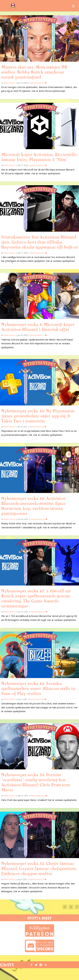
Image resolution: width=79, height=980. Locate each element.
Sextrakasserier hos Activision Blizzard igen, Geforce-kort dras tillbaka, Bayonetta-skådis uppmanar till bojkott (39, 242)
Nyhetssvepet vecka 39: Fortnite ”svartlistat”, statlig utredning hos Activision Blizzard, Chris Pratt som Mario (36, 782)
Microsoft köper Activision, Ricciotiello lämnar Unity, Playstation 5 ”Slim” (39, 157)
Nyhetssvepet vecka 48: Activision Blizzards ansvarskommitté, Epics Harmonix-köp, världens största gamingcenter (33, 506)
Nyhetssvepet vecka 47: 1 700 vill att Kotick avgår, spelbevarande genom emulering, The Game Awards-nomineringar (36, 599)
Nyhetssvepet (36, 83)
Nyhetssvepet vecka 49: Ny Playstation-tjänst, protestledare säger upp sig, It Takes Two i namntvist (39, 416)
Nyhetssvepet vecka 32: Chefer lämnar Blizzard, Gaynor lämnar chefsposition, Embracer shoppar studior (39, 869)
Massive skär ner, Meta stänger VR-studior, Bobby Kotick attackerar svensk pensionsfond (35, 72)
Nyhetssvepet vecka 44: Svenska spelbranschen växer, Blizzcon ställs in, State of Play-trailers (39, 689)
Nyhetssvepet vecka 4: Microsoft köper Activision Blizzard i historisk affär (38, 327)
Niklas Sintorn (10, 83)
